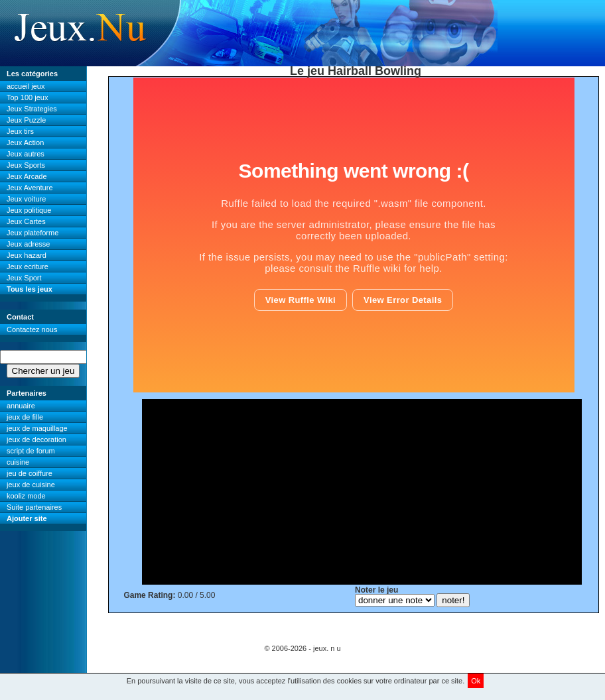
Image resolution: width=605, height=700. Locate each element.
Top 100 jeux (27, 97)
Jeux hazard (27, 255)
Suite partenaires (34, 507)
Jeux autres (26, 154)
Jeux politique (29, 210)
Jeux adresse (28, 244)
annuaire (21, 406)
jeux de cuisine (31, 485)
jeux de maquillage (37, 428)
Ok (476, 681)
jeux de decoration (36, 439)
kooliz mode (26, 496)
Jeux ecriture (28, 266)
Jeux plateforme (33, 233)
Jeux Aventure (30, 188)
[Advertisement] (362, 492)
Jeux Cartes (26, 221)
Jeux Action (25, 143)
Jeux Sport (24, 278)
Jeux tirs (20, 131)
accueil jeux (26, 86)
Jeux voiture (26, 199)
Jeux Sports (26, 165)
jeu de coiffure (30, 473)
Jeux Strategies (32, 109)
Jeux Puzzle (26, 120)
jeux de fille (25, 417)
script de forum (31, 451)
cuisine (18, 462)
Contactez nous (32, 329)
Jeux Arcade (27, 176)
